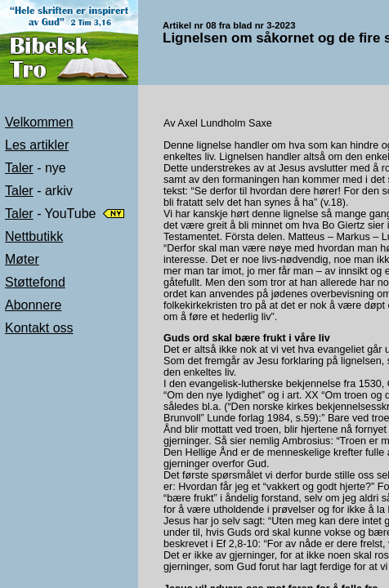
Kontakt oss (39, 328)
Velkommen (39, 122)
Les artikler (37, 145)
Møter (22, 259)
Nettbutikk (34, 236)
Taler (19, 168)
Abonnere (33, 305)
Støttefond (35, 282)
